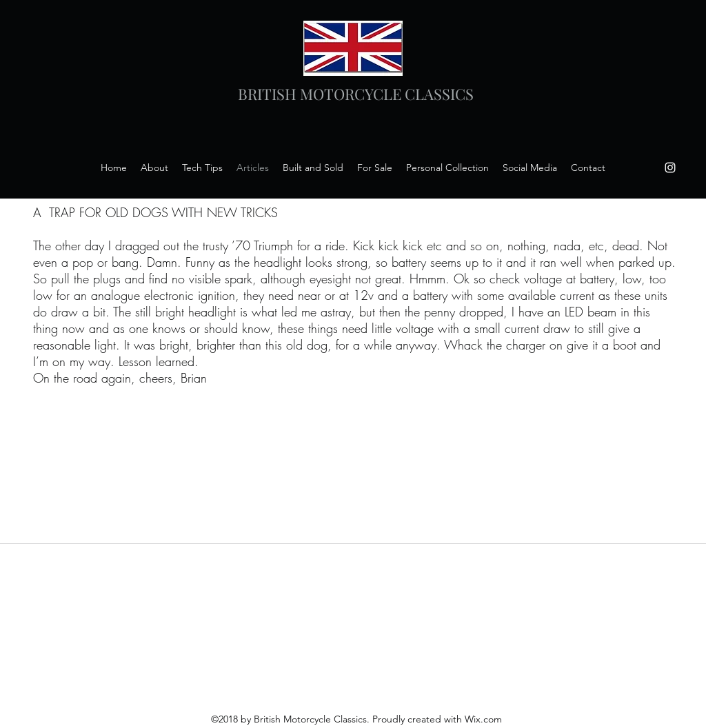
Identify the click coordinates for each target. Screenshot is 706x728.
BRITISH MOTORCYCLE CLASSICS (356, 94)
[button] (530, 168)
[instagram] (670, 168)
